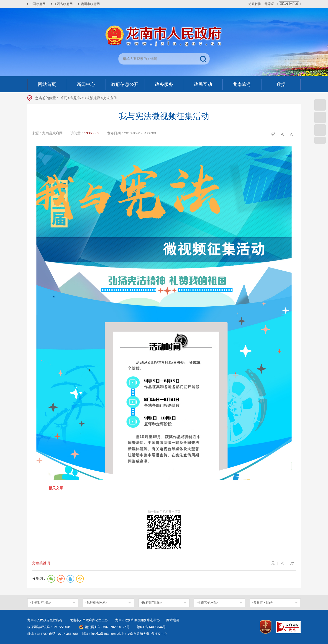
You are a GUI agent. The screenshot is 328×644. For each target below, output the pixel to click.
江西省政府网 (63, 4)
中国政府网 (38, 4)
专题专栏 (77, 98)
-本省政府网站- (40, 603)
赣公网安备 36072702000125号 (107, 627)
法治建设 (93, 98)
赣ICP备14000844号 (151, 627)
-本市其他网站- (207, 603)
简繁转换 (255, 4)
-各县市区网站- (263, 603)
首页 (64, 98)
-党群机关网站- (96, 603)
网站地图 (173, 620)
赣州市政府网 (90, 4)
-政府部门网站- (152, 603)
